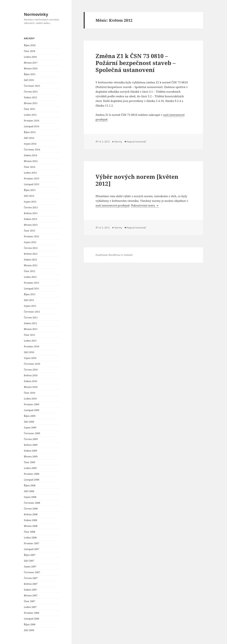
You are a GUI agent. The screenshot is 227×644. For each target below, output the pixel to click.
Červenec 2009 (32, 433)
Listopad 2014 (32, 126)
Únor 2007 (30, 601)
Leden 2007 (30, 607)
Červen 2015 (31, 92)
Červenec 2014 (32, 150)
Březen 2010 (31, 387)
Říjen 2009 (30, 416)
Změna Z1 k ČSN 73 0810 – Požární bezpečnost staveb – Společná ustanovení (136, 63)
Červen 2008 (31, 509)
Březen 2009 (31, 457)
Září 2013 (29, 196)
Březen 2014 (31, 161)
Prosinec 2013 (32, 179)
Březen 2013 (31, 225)
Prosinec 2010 (32, 346)
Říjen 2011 (30, 294)
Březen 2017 (31, 63)
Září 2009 (29, 422)
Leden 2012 (30, 277)
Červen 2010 (31, 370)
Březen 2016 (31, 68)
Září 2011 (29, 300)
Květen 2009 (31, 445)
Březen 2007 (31, 595)
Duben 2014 (30, 155)
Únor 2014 (30, 167)
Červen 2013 (31, 207)
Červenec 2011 (32, 312)
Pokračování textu (145, 205)
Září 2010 (29, 352)
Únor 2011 (30, 335)
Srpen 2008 (30, 497)
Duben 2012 (30, 260)
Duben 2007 (30, 590)
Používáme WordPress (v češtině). (114, 255)
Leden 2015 (30, 115)
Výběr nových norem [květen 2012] (137, 180)
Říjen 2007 (30, 555)
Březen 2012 (31, 265)
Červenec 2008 (32, 503)
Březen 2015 (31, 103)
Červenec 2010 (32, 364)
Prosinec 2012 (32, 236)
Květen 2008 (31, 514)
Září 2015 (29, 80)
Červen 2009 (31, 439)
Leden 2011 (30, 341)
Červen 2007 (31, 578)
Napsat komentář (137, 142)
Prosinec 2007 (32, 543)
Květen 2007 (31, 584)
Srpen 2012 (30, 242)
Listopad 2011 (32, 289)
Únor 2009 (30, 462)
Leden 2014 (30, 173)
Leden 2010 (30, 399)
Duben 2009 (30, 451)
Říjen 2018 (30, 45)
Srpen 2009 (30, 428)
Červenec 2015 (32, 86)
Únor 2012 (30, 271)
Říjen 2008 (30, 485)
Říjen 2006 (30, 624)
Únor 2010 (30, 393)
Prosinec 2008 (32, 474)
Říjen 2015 (30, 74)
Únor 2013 (30, 231)
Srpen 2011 (30, 306)
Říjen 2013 (30, 190)
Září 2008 (29, 491)
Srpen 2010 (30, 358)
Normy (118, 142)
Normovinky (36, 14)
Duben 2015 (30, 97)
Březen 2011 (31, 329)
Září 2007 (29, 561)
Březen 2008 (31, 526)
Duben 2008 (30, 520)
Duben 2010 (30, 381)
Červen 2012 (31, 248)
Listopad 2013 (32, 184)
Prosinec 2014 (32, 121)
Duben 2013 (30, 219)
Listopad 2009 (32, 410)
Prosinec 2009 (32, 404)
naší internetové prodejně (113, 205)
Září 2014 (29, 138)
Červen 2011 (31, 318)
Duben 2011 (30, 323)
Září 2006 (29, 630)
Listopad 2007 (32, 549)
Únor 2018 (30, 51)
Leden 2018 (30, 57)
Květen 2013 (31, 213)
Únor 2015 (30, 109)
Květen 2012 (31, 254)
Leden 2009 (30, 468)
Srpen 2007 (30, 567)
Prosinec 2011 (32, 283)
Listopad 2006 (32, 619)
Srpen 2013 (30, 202)
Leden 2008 (30, 538)
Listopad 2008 (32, 480)
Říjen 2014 (30, 132)
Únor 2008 (30, 532)
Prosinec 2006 (32, 613)
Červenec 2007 (32, 572)
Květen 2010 (31, 375)
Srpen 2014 (30, 144)
